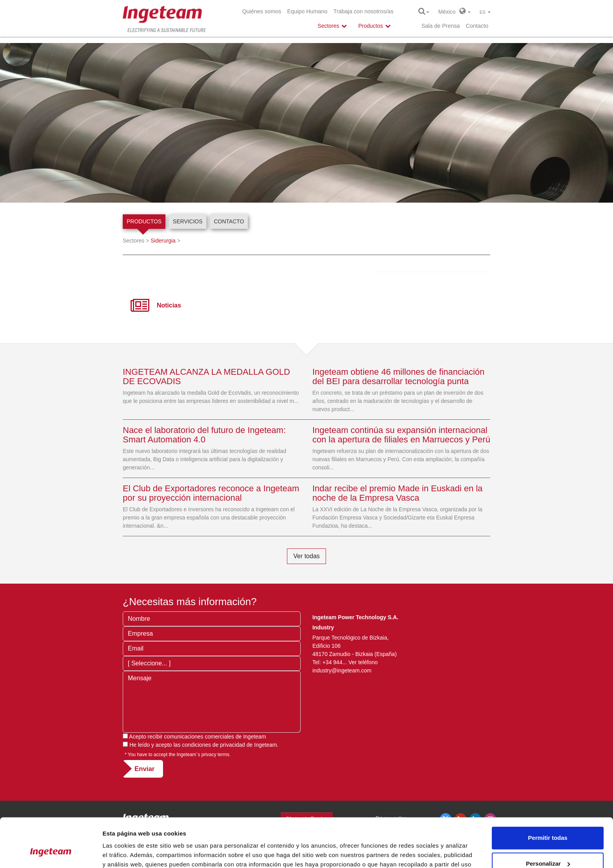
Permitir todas (548, 795)
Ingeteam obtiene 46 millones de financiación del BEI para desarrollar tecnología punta (398, 376)
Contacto (477, 26)
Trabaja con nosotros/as (364, 11)
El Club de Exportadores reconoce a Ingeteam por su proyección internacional (211, 493)
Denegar (548, 846)
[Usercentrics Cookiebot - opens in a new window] (51, 853)
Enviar (144, 769)
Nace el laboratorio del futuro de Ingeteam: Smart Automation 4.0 (204, 435)
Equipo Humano (307, 11)
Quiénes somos (262, 11)
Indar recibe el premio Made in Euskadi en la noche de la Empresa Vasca (397, 493)
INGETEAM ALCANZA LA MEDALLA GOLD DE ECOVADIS (206, 376)
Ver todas (306, 556)
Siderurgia (163, 241)
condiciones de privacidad (214, 745)
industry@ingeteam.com (343, 670)
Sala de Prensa (441, 26)
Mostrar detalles (125, 853)
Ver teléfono (363, 662)
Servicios (188, 221)
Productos (144, 221)
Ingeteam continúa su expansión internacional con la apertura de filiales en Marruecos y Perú (401, 435)
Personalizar (548, 820)
